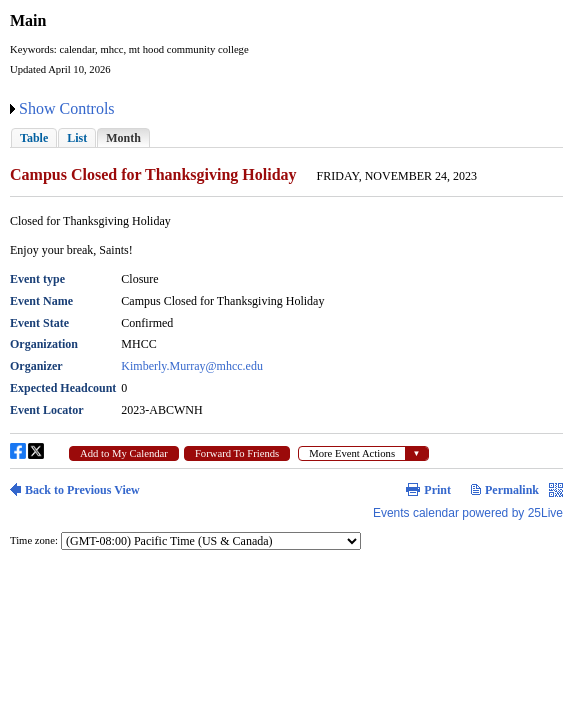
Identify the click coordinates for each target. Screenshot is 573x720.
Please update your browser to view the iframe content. (286, 137)
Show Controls (67, 108)
